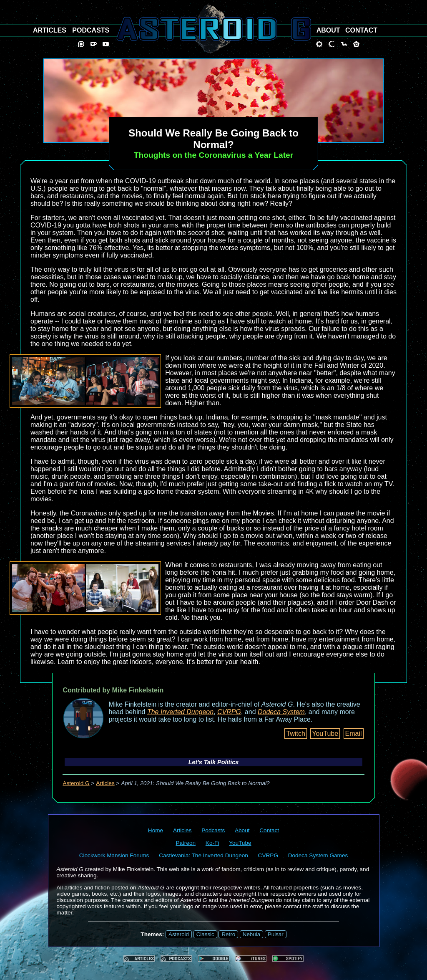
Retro (228, 934)
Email (354, 734)
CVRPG (229, 712)
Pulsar (276, 934)
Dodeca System (281, 712)
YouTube (325, 734)
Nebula (251, 934)
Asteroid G (76, 783)
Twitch (295, 734)
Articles (105, 783)
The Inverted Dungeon (180, 712)
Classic (205, 934)
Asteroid (179, 934)
